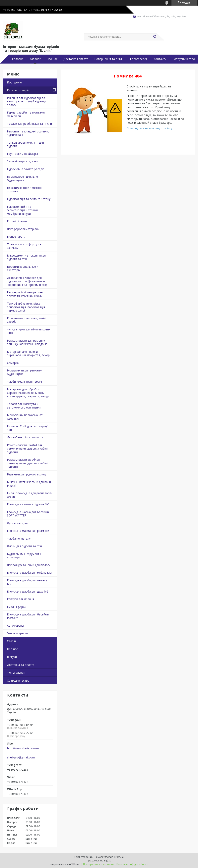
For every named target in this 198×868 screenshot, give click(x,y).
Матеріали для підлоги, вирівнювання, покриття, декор (28, 353)
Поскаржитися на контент (99, 864)
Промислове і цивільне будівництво (22, 178)
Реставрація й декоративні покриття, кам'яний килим (25, 294)
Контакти (160, 59)
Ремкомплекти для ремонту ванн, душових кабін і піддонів (27, 342)
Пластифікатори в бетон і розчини (25, 190)
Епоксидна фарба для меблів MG (29, 573)
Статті (11, 641)
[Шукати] (155, 37)
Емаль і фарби (17, 607)
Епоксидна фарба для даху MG (28, 591)
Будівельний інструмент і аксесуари (24, 556)
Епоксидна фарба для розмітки (28, 531)
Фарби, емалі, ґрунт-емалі (24, 382)
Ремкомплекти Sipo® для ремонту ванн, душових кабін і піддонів (28, 463)
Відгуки (12, 657)
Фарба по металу (19, 538)
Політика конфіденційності (132, 864)
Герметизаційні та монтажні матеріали (26, 114)
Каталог (35, 59)
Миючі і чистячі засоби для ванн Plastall (29, 484)
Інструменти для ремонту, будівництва (25, 372)
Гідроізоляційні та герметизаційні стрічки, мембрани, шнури (23, 210)
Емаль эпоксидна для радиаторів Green (29, 495)
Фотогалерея (138, 59)
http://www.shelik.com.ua (23, 748)
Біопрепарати (16, 237)
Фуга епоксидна (18, 523)
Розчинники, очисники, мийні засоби (27, 320)
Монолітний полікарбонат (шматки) (25, 417)
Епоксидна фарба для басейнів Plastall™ (28, 616)
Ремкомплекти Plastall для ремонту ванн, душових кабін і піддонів (28, 449)
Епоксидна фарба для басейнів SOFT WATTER (28, 514)
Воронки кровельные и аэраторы (23, 268)
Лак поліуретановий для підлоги (29, 565)
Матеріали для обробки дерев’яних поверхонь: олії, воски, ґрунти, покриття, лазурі (28, 393)
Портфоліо (14, 82)
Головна (18, 59)
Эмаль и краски (17, 633)
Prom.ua (119, 857)
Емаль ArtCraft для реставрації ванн (28, 428)
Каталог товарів (18, 90)
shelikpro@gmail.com (21, 757)
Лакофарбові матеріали (23, 229)
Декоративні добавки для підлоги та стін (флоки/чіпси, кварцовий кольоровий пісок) (27, 281)
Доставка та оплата (21, 665)
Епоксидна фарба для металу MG (27, 582)
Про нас (52, 59)
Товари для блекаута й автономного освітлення (24, 406)
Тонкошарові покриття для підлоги (25, 144)
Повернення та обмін (109, 59)
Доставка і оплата (76, 59)
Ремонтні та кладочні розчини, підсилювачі (28, 133)
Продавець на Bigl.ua (99, 861)
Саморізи (13, 363)
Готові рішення (17, 221)
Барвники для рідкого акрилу (27, 474)
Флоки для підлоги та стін (24, 546)
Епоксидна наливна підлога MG (28, 504)
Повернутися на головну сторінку (149, 128)
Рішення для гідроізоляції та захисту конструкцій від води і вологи (27, 101)
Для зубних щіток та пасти (25, 437)
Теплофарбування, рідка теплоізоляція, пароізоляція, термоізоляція (26, 307)
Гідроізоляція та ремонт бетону (29, 199)
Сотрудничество (184, 59)
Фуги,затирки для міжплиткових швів (29, 331)
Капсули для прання (20, 599)
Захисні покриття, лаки (23, 161)
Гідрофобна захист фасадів (26, 169)
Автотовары (15, 626)
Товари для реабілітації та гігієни (29, 124)
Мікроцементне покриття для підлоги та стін (27, 257)
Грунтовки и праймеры (22, 154)
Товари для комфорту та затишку (24, 246)
